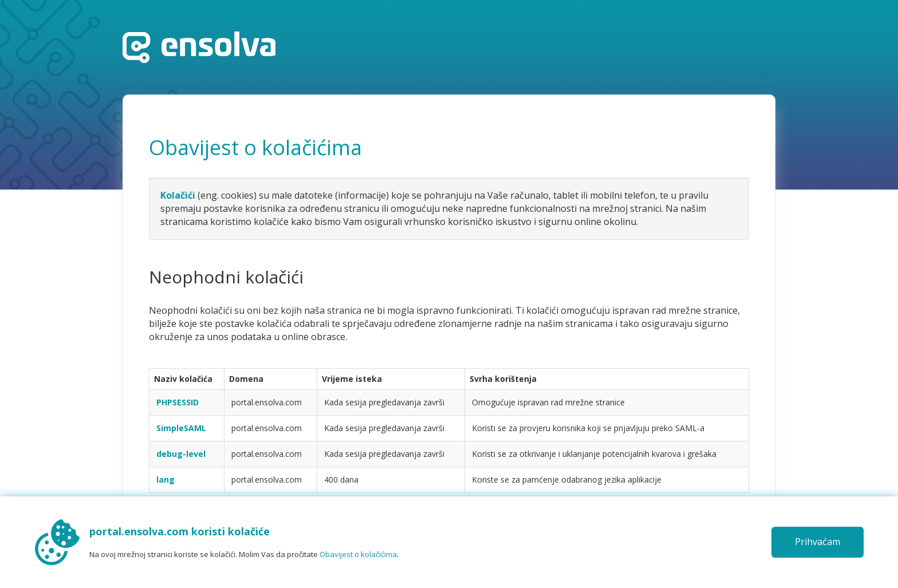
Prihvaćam (818, 542)
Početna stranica (199, 47)
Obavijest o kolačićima (358, 554)
